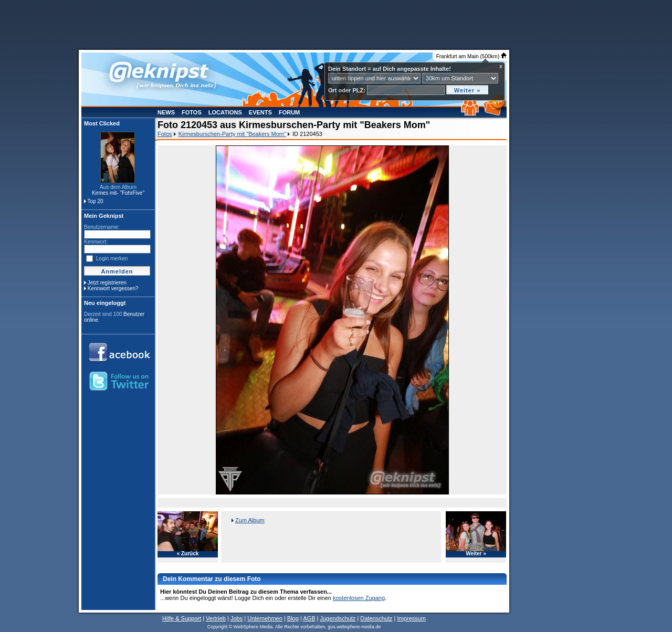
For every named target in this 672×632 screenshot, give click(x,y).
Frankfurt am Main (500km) (471, 56)
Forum (289, 112)
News (166, 112)
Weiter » (476, 554)
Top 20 (96, 201)
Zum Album (250, 520)
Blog (293, 618)
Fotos (192, 112)
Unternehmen (265, 618)
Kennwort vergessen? (113, 288)
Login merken (112, 259)
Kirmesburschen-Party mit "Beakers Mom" (232, 134)
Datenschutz (376, 618)
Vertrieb (216, 618)
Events (260, 112)
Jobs (237, 618)
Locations (225, 112)
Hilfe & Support (182, 618)
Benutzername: (102, 227)
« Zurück (188, 554)
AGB (309, 618)
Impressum (411, 618)
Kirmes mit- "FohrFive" (118, 193)
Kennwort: (96, 242)
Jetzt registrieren (107, 283)
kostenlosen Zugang (359, 598)
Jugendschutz (338, 618)
